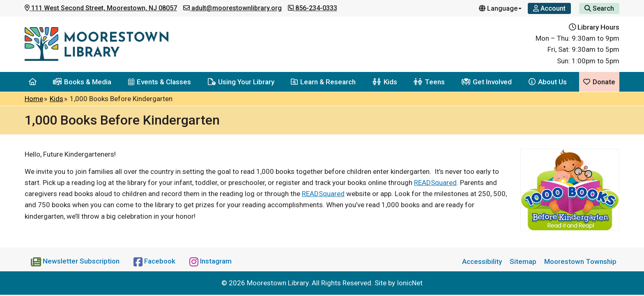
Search (599, 8)
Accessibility (482, 261)
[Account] (549, 8)
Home (34, 99)
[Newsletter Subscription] (76, 261)
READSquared (435, 183)
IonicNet (410, 283)
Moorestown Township (580, 261)
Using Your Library (241, 82)
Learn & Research (323, 82)
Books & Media (82, 82)
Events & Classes (160, 82)
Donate (599, 82)
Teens (429, 82)
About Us (548, 82)
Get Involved (487, 82)
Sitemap (523, 261)
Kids (385, 82)
